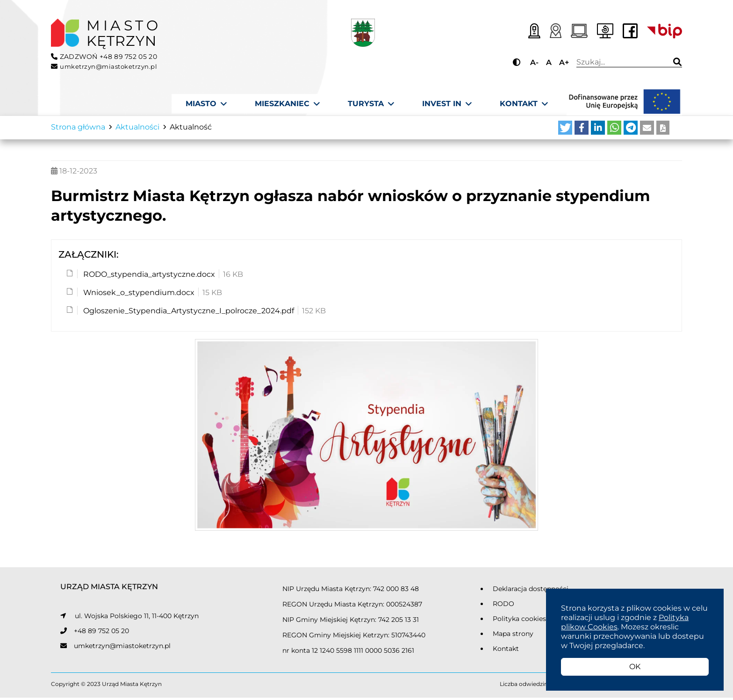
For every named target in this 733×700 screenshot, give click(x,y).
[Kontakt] (524, 104)
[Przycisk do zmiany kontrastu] (518, 62)
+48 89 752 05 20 (101, 633)
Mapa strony (513, 636)
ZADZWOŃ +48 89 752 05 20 (104, 57)
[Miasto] (206, 104)
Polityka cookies (519, 621)
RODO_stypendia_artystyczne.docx (148, 277)
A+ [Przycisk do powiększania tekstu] (564, 62)
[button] (565, 130)
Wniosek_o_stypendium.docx (138, 295)
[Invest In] (447, 104)
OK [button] (635, 667)
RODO (503, 606)
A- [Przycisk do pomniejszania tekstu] (534, 62)
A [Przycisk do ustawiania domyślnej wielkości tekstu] (549, 62)
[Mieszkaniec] (287, 104)
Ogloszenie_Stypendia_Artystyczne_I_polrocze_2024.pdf (188, 314)
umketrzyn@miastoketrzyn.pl (122, 648)
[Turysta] (371, 104)
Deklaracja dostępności (531, 591)
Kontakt (506, 651)
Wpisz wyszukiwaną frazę (619, 62)
